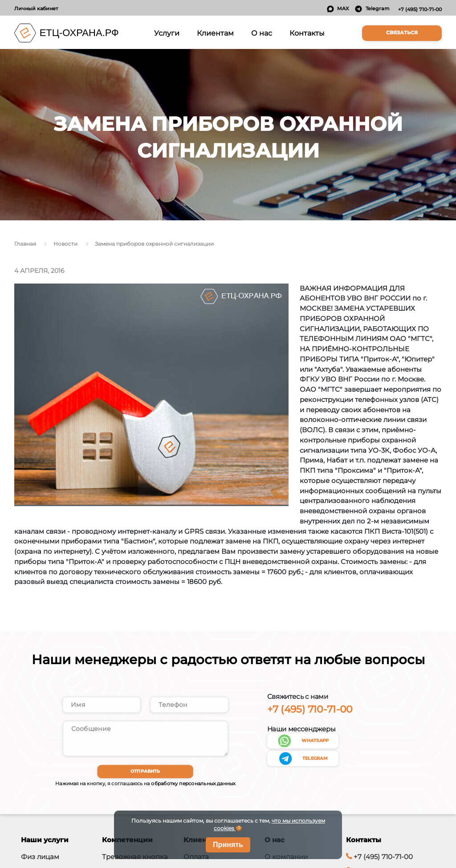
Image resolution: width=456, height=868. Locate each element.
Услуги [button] (168, 32)
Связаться (402, 33)
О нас (262, 33)
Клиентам (215, 33)
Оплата (196, 862)
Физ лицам (40, 862)
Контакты (307, 33)
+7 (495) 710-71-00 (420, 9)
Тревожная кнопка (135, 862)
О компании (286, 862)
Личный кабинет (36, 8)
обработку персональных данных (193, 789)
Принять (228, 845)
